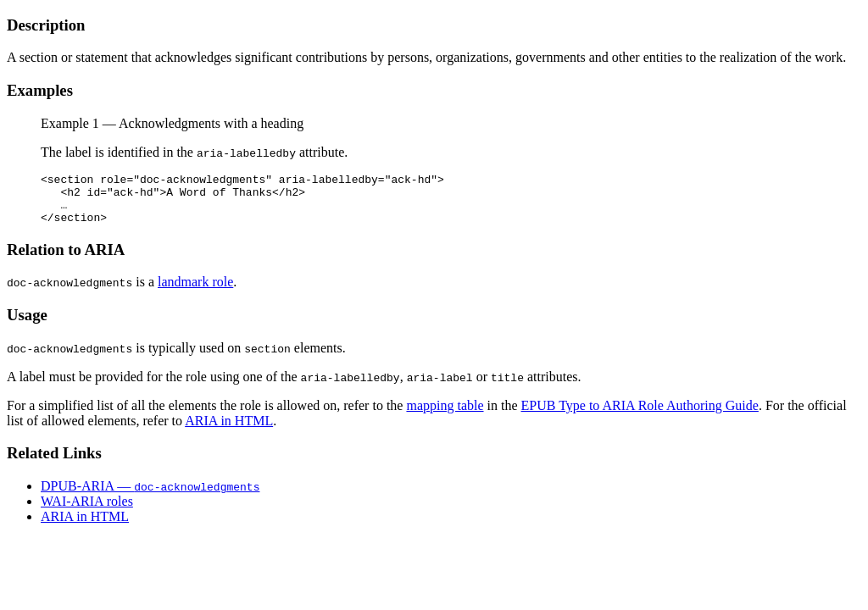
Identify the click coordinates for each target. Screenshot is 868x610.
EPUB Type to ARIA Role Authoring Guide (640, 416)
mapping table (445, 416)
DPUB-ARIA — (150, 496)
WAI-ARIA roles (87, 511)
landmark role (195, 292)
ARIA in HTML (229, 431)
